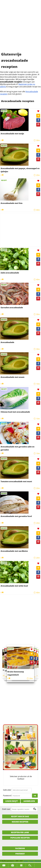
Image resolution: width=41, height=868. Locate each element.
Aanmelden (29, 801)
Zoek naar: (6, 809)
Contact (26, 861)
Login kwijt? (12, 801)
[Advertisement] (20, 29)
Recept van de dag (20, 816)
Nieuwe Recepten (20, 822)
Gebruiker (7, 790)
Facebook (20, 848)
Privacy (31, 861)
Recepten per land (20, 832)
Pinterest (20, 854)
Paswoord (7, 796)
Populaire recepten (20, 838)
